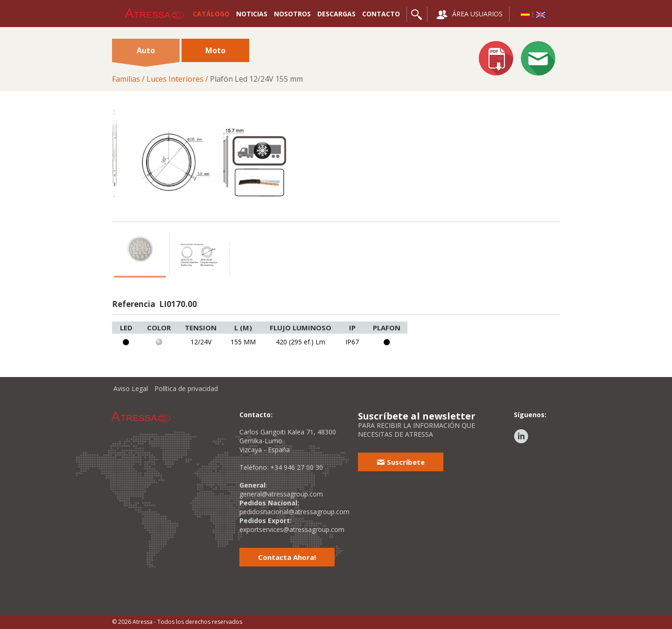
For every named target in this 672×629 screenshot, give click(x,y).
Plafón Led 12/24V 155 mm (256, 79)
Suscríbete (401, 462)
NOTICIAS (252, 14)
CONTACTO (381, 14)
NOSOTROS (292, 14)
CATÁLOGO (211, 14)
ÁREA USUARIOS (469, 15)
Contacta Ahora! (287, 557)
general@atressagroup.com (281, 494)
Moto (215, 50)
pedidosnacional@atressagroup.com (294, 512)
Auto (146, 54)
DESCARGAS (336, 14)
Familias (126, 79)
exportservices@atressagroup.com (292, 529)
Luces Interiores (175, 79)
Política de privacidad (186, 388)
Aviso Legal (131, 388)
